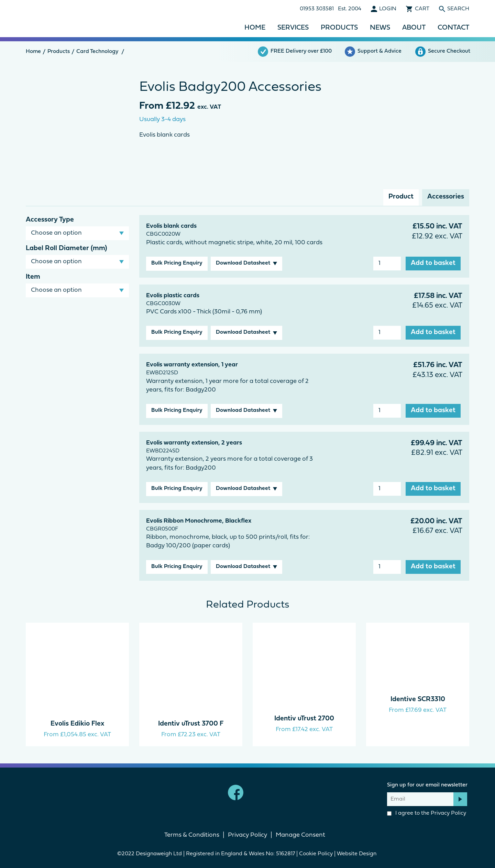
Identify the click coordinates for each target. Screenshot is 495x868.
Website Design (357, 854)
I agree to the (427, 813)
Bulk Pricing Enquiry (177, 263)
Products (339, 28)
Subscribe (460, 799)
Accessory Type (50, 220)
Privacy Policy (448, 813)
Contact (453, 28)
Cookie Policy (316, 854)
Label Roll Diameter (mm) (66, 248)
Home (255, 28)
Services (293, 28)
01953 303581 (317, 9)
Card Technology (97, 52)
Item (33, 277)
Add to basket (433, 263)
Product (401, 197)
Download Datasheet (243, 263)
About (414, 28)
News (380, 28)
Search (458, 9)
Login (388, 9)
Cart (422, 9)
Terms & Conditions (192, 835)
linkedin (259, 792)
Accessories (446, 197)
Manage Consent (300, 835)
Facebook (236, 792)
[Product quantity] (387, 264)
